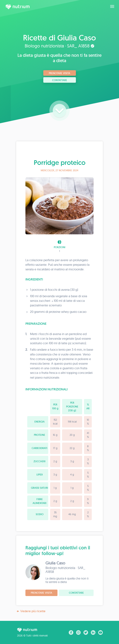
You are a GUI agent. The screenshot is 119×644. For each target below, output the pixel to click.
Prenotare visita (59, 73)
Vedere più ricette (31, 611)
